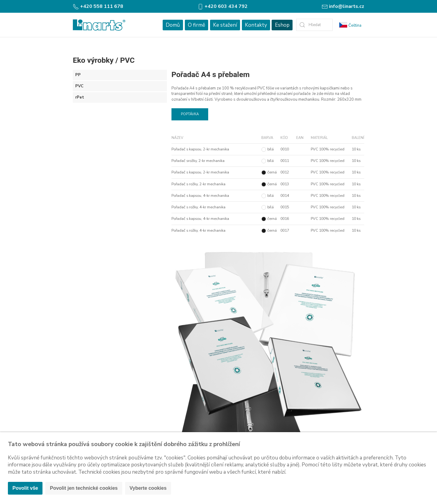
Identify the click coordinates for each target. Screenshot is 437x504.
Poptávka (190, 114)
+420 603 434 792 (222, 6)
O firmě (196, 25)
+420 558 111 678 (98, 6)
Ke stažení (225, 25)
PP (78, 75)
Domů (173, 25)
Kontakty (256, 25)
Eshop (282, 25)
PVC (127, 60)
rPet (80, 97)
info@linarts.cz (343, 6)
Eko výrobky (93, 60)
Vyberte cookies (148, 488)
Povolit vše (25, 488)
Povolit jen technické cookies (84, 488)
